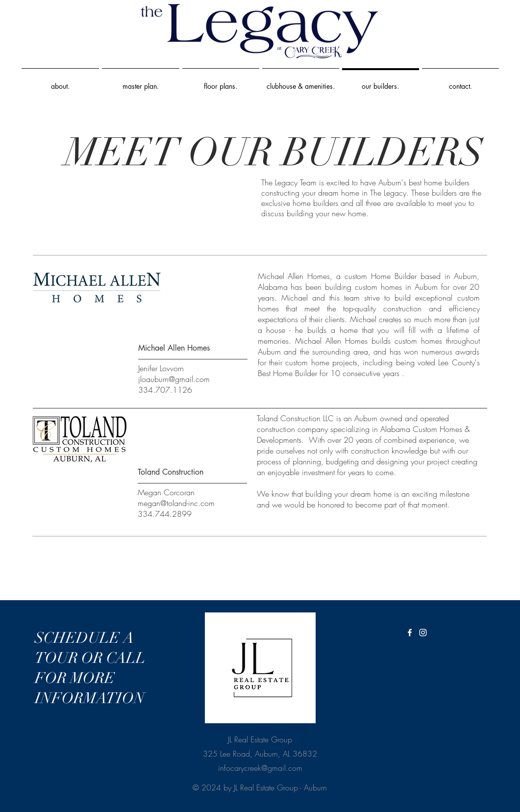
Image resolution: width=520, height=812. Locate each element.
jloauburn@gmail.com (174, 379)
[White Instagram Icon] (423, 633)
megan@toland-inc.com (176, 503)
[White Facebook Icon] (410, 633)
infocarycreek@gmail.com (260, 768)
